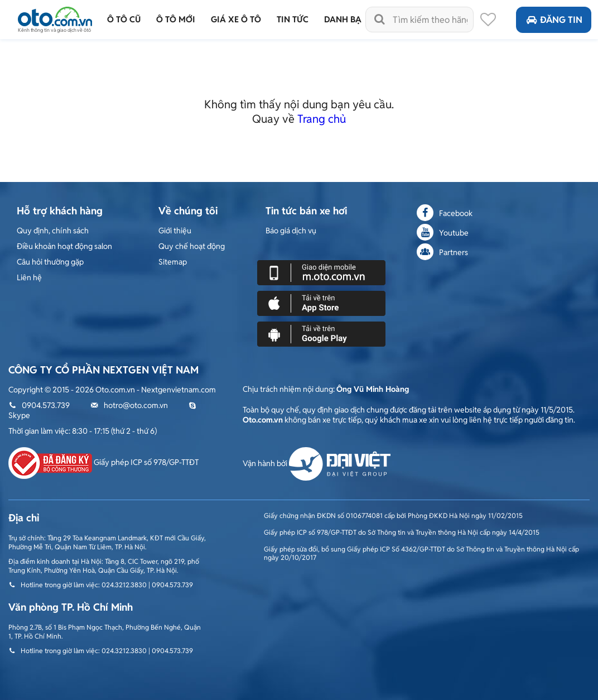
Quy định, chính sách (53, 231)
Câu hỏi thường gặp (50, 262)
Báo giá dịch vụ (291, 231)
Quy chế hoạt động (192, 246)
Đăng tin (554, 20)
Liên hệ (29, 277)
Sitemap (173, 262)
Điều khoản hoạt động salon (64, 246)
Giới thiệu (175, 231)
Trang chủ (322, 119)
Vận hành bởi (317, 463)
